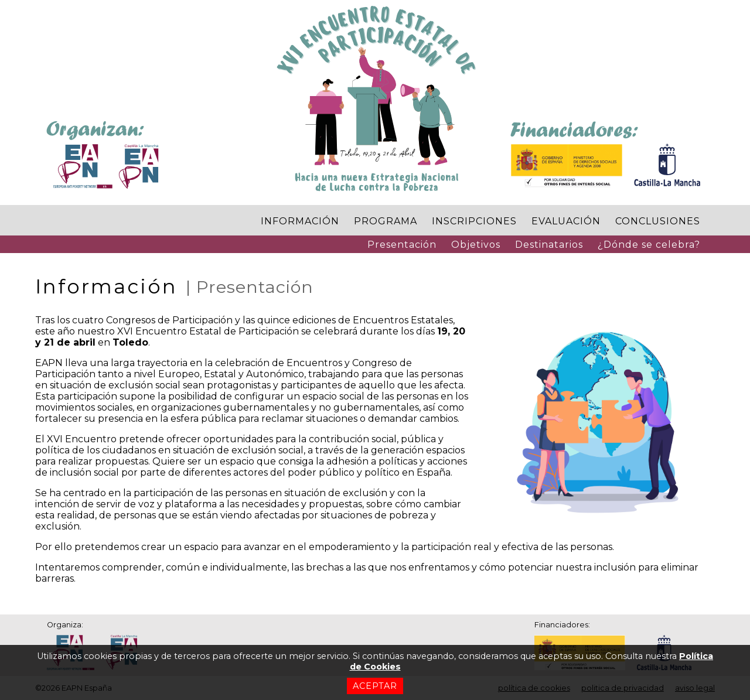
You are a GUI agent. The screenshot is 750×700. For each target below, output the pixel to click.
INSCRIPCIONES (474, 221)
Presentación (402, 245)
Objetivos (476, 245)
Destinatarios (549, 245)
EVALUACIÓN (566, 221)
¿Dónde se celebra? (649, 245)
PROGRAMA (386, 221)
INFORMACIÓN (300, 221)
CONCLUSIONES (658, 221)
